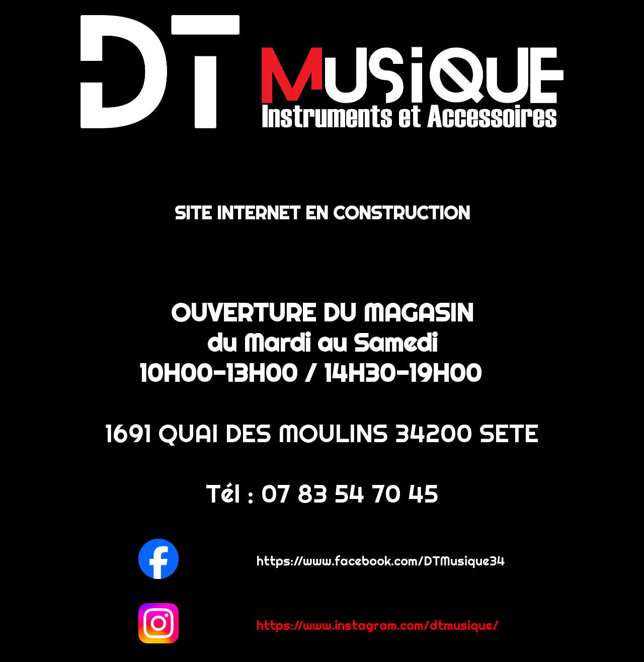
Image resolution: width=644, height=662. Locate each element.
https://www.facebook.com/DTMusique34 (381, 561)
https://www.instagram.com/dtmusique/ (378, 625)
